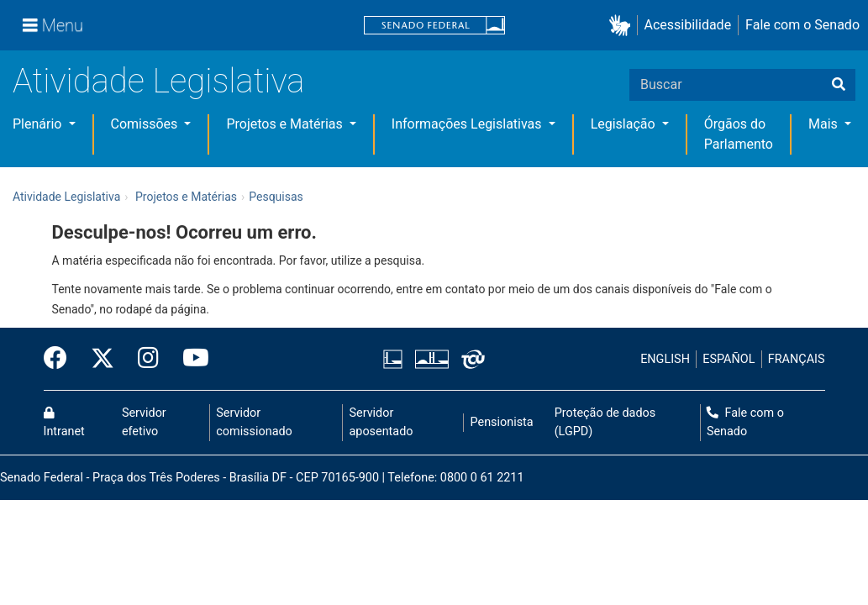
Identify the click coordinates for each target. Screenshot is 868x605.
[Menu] (53, 25)
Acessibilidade (688, 25)
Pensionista (502, 422)
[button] (623, 26)
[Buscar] (839, 85)
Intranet (64, 423)
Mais (825, 124)
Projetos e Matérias (286, 124)
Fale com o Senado (802, 25)
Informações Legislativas (468, 124)
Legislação (625, 124)
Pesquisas (276, 197)
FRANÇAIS (797, 359)
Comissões (146, 124)
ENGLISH (665, 359)
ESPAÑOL (729, 359)
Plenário (39, 124)
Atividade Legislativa (158, 81)
